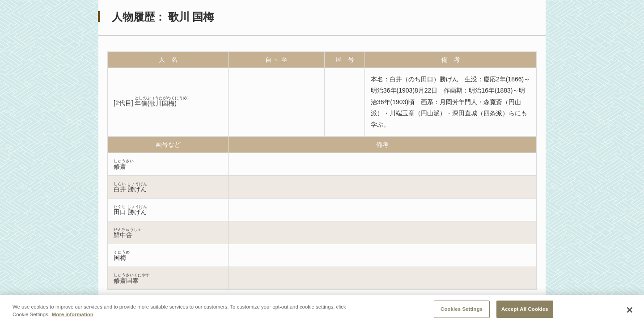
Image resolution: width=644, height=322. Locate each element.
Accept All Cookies (525, 311)
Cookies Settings (462, 311)
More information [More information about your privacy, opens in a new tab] (73, 317)
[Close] (630, 312)
